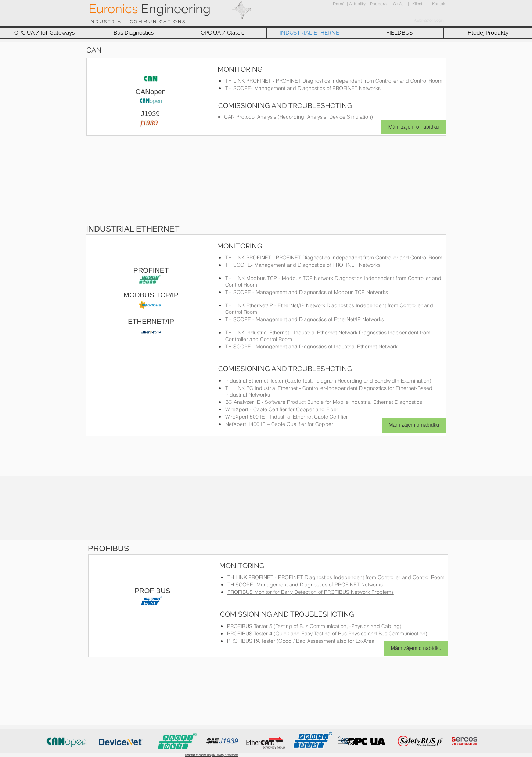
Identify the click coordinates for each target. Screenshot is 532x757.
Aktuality (357, 4)
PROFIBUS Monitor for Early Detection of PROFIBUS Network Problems (311, 592)
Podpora (378, 4)
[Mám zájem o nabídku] (414, 127)
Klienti (418, 4)
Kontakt (439, 4)
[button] (44, 33)
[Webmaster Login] (429, 21)
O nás (398, 4)
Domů (339, 4)
